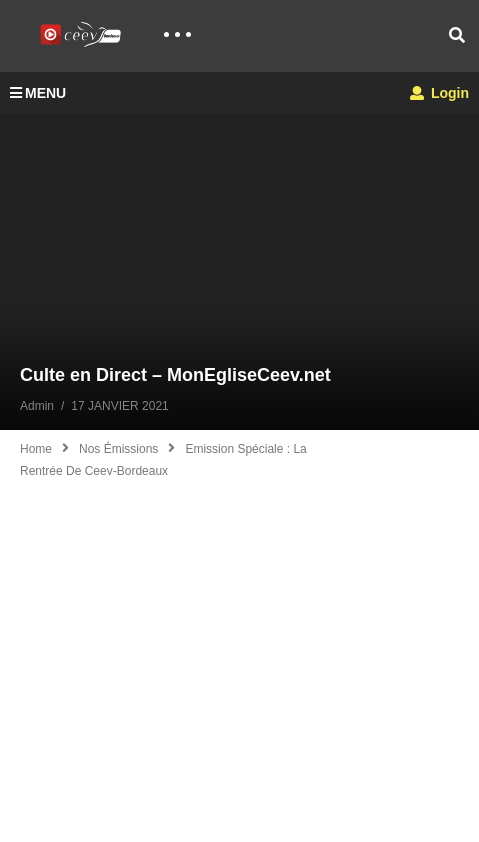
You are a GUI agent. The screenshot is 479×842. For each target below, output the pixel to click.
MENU (38, 93)
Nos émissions (118, 449)
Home (36, 449)
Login (439, 93)
